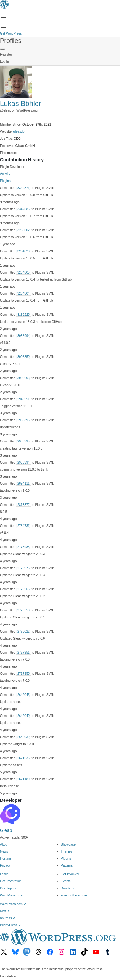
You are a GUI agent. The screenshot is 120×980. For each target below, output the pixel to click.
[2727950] (24, 674)
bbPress (8, 918)
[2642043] (24, 695)
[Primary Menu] (3, 49)
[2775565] (24, 589)
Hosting (5, 859)
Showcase (68, 845)
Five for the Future (74, 895)
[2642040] (24, 716)
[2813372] (24, 505)
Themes (67, 852)
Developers (8, 888)
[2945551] (24, 399)
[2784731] (24, 526)
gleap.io (19, 132)
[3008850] (24, 357)
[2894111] (24, 484)
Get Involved (70, 874)
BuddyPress (10, 925)
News (4, 852)
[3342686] (24, 209)
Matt (5, 911)
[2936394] (24, 462)
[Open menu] (4, 19)
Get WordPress (11, 33)
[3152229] (24, 315)
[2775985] (24, 547)
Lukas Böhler (20, 104)
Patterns (67, 866)
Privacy (5, 866)
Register (6, 55)
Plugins (5, 181)
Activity (5, 174)
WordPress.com (13, 904)
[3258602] (24, 230)
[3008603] (24, 378)
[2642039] (24, 737)
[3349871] (24, 188)
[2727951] (24, 653)
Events (66, 881)
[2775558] (24, 610)
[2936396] (24, 420)
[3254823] (24, 251)
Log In (4, 62)
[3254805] (24, 272)
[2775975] (24, 568)
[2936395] (24, 441)
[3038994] (24, 336)
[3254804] (24, 294)
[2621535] (24, 758)
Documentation (11, 881)
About (4, 845)
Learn (4, 874)
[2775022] (24, 631)
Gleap (6, 830)
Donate (68, 888)
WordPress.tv (11, 895)
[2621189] (24, 779)
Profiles (11, 41)
